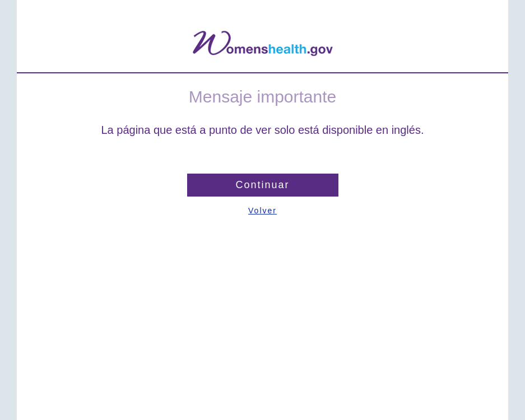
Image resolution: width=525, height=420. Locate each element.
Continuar (262, 185)
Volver (262, 211)
